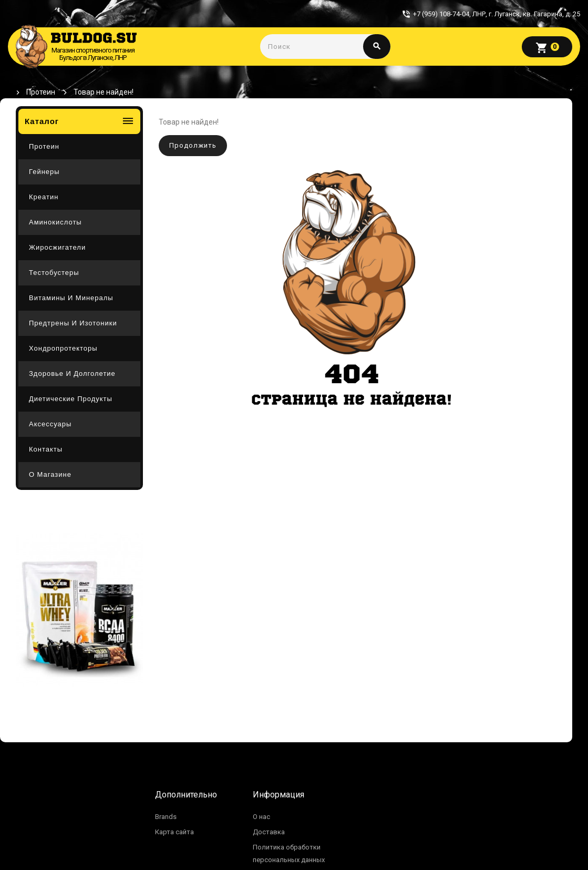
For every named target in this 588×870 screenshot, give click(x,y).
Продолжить (193, 145)
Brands (166, 817)
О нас (261, 817)
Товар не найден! (104, 92)
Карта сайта (174, 832)
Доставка (269, 832)
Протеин (41, 92)
